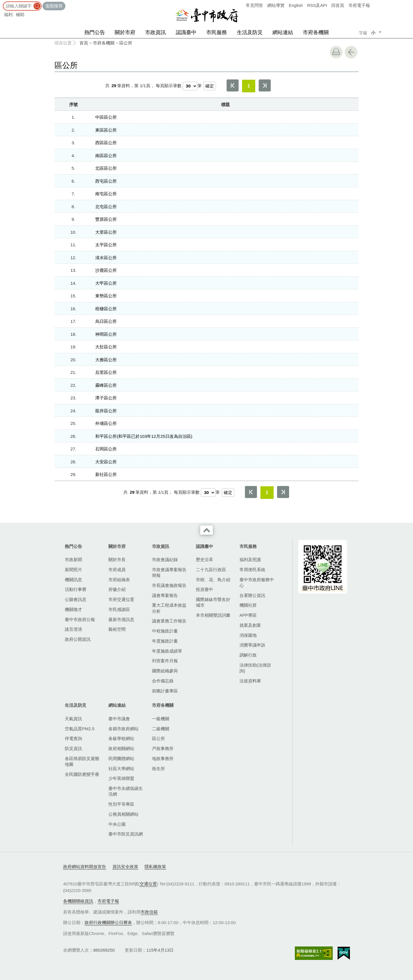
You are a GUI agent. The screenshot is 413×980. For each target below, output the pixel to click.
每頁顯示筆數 (169, 86)
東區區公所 (106, 130)
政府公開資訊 (78, 639)
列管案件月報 (165, 661)
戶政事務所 (163, 748)
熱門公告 (95, 32)
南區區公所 (106, 156)
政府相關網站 (121, 748)
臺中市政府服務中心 (257, 582)
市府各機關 (316, 32)
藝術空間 (117, 629)
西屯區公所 (106, 181)
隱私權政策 (155, 867)
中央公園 (117, 824)
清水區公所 (106, 258)
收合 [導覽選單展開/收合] (206, 530)
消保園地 (248, 635)
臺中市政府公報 (80, 619)
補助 (20, 14)
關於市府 (125, 32)
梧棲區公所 (106, 309)
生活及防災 (250, 32)
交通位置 (148, 884)
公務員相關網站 (123, 814)
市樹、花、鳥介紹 (213, 580)
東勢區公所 (106, 296)
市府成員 (117, 570)
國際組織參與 (165, 671)
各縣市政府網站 (123, 729)
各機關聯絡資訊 (78, 901)
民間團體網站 (121, 759)
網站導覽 (276, 5)
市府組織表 (119, 580)
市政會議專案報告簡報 (169, 572)
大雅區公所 (106, 360)
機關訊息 (73, 580)
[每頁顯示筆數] (190, 86)
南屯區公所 (106, 194)
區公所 (126, 43)
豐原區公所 (106, 219)
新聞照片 (73, 570)
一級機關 (161, 719)
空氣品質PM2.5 (80, 729)
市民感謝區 (119, 609)
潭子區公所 (106, 398)
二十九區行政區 (211, 570)
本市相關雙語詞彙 (213, 615)
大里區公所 (106, 232)
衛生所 (158, 769)
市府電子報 (359, 5)
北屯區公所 (106, 207)
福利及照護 (250, 560)
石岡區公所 (106, 449)
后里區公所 (106, 372)
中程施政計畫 (165, 631)
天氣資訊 (73, 719)
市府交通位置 (121, 599)
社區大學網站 (121, 769)
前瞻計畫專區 (165, 691)
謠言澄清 (73, 629)
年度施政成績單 (167, 651)
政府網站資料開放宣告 (85, 867)
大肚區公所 (106, 347)
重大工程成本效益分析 (169, 608)
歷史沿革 (204, 560)
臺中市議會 (119, 719)
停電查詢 (73, 738)
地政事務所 (163, 759)
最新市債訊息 (121, 619)
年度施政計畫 (165, 641)
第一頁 (233, 85)
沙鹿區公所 (106, 270)
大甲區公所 (106, 283)
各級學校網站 (121, 738)
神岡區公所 (106, 334)
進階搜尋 (54, 6)
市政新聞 (73, 560)
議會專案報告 (165, 595)
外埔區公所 (106, 423)
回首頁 (338, 5)
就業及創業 (250, 625)
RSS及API (317, 5)
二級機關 (161, 729)
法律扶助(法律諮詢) (255, 668)
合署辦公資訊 (252, 595)
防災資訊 (73, 748)
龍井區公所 (106, 411)
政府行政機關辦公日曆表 (108, 923)
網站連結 (283, 32)
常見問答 (254, 5)
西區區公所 (106, 143)
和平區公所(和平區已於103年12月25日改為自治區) (144, 436)
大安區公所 (106, 462)
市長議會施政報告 (169, 585)
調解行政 (248, 655)
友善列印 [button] (336, 52)
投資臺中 (204, 589)
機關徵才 (73, 609)
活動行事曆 (76, 589)
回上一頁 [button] (351, 52)
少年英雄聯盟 (121, 778)
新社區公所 (106, 474)
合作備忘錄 (163, 681)
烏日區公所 (106, 321)
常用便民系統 (252, 570)
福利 (8, 14)
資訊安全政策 (125, 867)
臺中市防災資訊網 (126, 834)
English (296, 5)
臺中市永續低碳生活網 (126, 791)
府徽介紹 (117, 589)
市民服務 (217, 32)
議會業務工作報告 (169, 621)
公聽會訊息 (76, 599)
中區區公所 (106, 117)
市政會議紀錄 (165, 560)
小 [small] (373, 33)
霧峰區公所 (106, 385)
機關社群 (248, 605)
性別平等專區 (121, 804)
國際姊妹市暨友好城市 (213, 602)
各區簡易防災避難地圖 (82, 761)
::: (2, 3)
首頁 (84, 43)
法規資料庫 (250, 681)
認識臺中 (186, 32)
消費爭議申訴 (252, 645)
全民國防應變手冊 (82, 774)
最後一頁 (265, 85)
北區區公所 (106, 168)
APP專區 (248, 615)
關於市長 (117, 560)
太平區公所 (106, 245)
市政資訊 (155, 32)
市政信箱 (149, 912)
